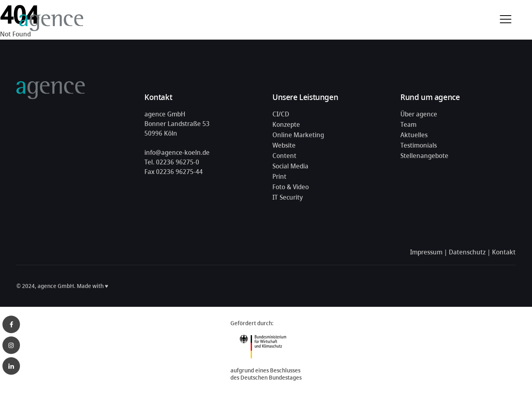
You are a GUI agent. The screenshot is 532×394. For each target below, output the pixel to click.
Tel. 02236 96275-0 (172, 162)
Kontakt (504, 252)
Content (284, 156)
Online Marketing (298, 135)
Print (279, 176)
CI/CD (281, 114)
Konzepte (286, 124)
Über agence (419, 114)
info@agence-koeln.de (177, 152)
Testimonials (419, 145)
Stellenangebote (424, 156)
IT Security (288, 197)
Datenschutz (467, 252)
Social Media (290, 166)
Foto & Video (291, 187)
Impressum (426, 252)
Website (284, 145)
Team (408, 124)
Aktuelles (414, 135)
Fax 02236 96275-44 (174, 172)
